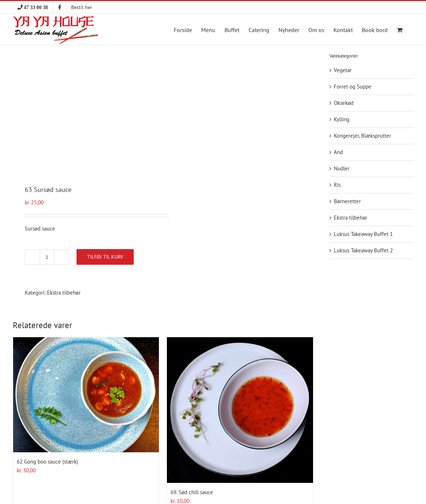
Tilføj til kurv (105, 257)
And (338, 152)
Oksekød (344, 103)
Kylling (342, 119)
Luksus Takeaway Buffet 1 (363, 234)
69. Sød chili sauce (192, 492)
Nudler (342, 168)
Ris (337, 185)
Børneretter (347, 201)
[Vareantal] (47, 257)
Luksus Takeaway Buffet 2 (363, 250)
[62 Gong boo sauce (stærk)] (86, 395)
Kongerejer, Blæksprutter (362, 136)
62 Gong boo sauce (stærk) (47, 462)
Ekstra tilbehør (64, 293)
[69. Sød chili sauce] (240, 410)
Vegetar (343, 70)
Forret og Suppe (353, 86)
